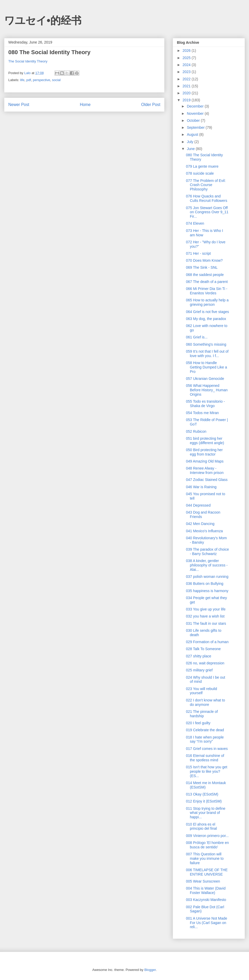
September (196, 127)
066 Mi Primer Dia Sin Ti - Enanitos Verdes (207, 291)
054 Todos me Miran (202, 413)
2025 (187, 58)
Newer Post (19, 105)
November (196, 113)
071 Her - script (198, 253)
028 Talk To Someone (203, 649)
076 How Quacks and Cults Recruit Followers (207, 198)
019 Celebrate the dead (205, 730)
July (191, 142)
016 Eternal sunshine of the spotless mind (205, 758)
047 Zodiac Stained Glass (207, 480)
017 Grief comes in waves (207, 749)
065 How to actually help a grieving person (207, 302)
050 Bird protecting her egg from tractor (204, 452)
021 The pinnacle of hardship (202, 714)
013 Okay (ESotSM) (202, 794)
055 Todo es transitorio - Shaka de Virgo (205, 404)
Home (85, 105)
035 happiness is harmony (207, 591)
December (196, 106)
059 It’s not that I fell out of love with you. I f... (207, 354)
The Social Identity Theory (28, 61)
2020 (187, 93)
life (22, 80)
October (194, 120)
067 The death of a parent (207, 282)
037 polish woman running (207, 577)
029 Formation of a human (207, 642)
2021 (187, 86)
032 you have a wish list (205, 616)
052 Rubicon (196, 431)
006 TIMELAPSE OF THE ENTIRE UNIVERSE (207, 872)
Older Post (151, 105)
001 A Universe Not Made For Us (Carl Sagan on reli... (207, 923)
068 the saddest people (205, 275)
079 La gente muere (202, 166)
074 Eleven (195, 223)
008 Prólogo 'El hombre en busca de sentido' (207, 845)
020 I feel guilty (198, 723)
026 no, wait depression (205, 663)
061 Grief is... (197, 337)
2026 (187, 51)
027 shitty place (199, 656)
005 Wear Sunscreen (203, 881)
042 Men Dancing (200, 524)
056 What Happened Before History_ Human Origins (207, 390)
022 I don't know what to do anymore (206, 702)
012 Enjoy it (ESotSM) (204, 801)
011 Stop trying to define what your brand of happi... (206, 813)
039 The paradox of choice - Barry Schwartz (208, 552)
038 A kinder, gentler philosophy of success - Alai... (207, 565)
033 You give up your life (206, 609)
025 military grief (199, 670)
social (56, 80)
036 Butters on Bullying (205, 584)
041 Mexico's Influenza (204, 531)
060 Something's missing (206, 344)
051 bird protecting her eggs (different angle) (205, 441)
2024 (187, 65)
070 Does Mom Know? (204, 260)
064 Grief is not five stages (208, 312)
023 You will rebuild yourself (202, 691)
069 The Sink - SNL (202, 267)
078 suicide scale (200, 173)
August (193, 134)
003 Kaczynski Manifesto (206, 900)
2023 (187, 72)
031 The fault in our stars (206, 623)
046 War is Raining (201, 487)
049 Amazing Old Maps (205, 461)
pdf (29, 80)
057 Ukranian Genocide (205, 379)
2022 (187, 79)
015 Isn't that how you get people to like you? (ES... (207, 771)
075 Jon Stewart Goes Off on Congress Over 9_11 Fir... (207, 212)
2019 (187, 100)
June (191, 149)
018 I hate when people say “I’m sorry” (205, 739)
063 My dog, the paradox (206, 319)
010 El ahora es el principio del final (201, 826)
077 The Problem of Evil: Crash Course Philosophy (206, 185)
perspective (41, 80)
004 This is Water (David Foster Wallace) (206, 890)
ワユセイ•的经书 (43, 20)
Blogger (150, 970)
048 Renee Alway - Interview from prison (205, 470)
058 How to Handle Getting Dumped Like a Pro (206, 367)
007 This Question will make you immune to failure (205, 858)
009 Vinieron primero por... (207, 836)
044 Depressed (198, 505)
